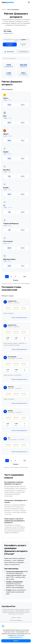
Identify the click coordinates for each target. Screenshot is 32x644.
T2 (4, 206)
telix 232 (11, 387)
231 (25, 461)
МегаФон (7, 170)
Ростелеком (8, 241)
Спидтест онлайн (16, 618)
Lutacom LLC (12, 301)
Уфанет (6, 134)
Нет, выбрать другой (23, 44)
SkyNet (6, 152)
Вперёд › (16, 280)
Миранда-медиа (9, 259)
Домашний (9, 52)
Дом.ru (6, 98)
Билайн (6, 188)
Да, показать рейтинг (10, 44)
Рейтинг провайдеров (16, 620)
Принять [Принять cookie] (16, 641)
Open (8, 2)
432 (25, 277)
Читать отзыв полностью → (19, 318)
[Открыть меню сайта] (29, 3)
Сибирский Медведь (11, 223)
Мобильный (23, 52)
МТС (5, 116)
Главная (4, 10)
